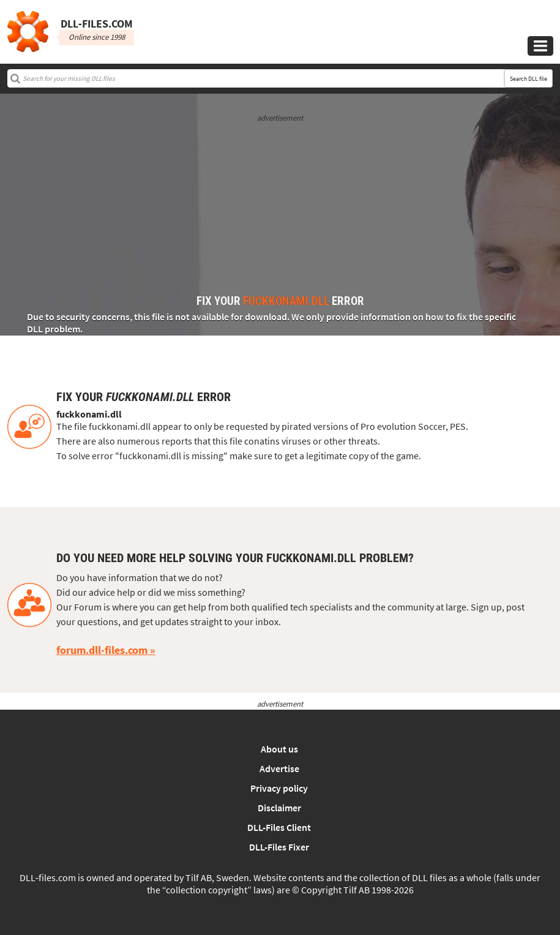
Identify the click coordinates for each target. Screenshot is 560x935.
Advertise (279, 768)
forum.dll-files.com (102, 650)
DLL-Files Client (279, 827)
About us (279, 749)
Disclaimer (279, 808)
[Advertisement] (280, 209)
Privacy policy (279, 788)
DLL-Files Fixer (279, 847)
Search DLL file (528, 79)
